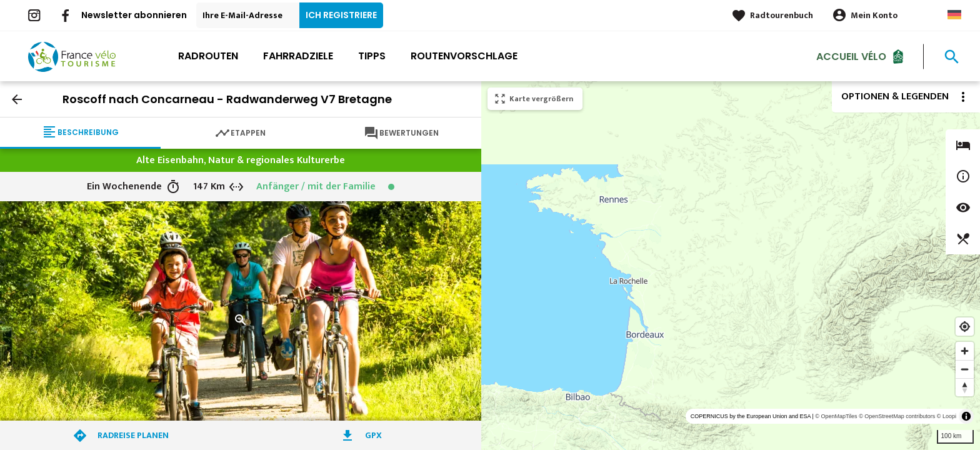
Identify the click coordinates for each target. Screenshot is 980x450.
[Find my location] (965, 327)
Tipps (372, 56)
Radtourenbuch (782, 15)
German (954, 15)
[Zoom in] (965, 351)
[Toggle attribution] (966, 416)
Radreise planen (133, 435)
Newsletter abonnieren (134, 15)
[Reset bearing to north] (965, 387)
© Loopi (947, 416)
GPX (373, 435)
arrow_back (17, 99)
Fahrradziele (298, 56)
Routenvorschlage (464, 56)
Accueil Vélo (851, 56)
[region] (731, 266)
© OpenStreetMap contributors (897, 416)
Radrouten (208, 56)
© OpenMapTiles (836, 416)
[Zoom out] (965, 369)
